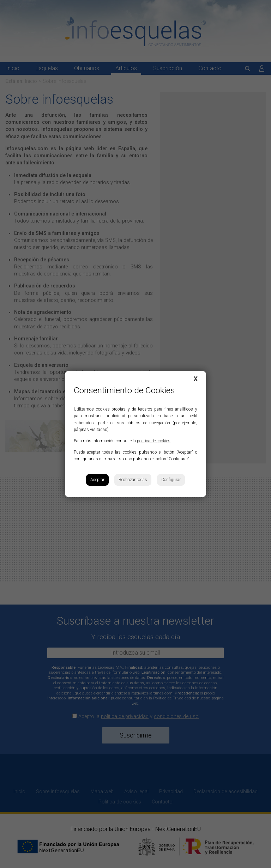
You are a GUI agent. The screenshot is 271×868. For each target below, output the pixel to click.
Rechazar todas (133, 480)
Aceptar (97, 480)
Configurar (171, 480)
